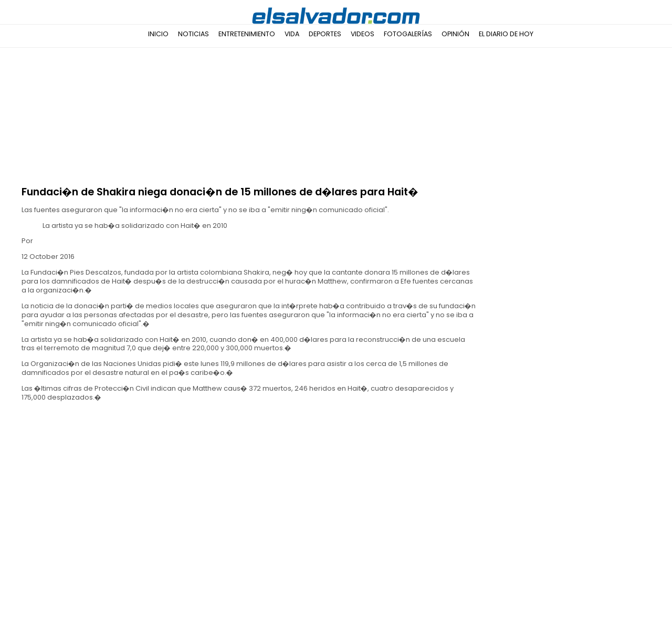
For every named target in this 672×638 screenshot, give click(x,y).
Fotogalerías (408, 34)
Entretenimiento (247, 34)
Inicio (158, 34)
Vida (292, 34)
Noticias (193, 34)
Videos (363, 34)
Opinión (455, 34)
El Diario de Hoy (506, 34)
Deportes (325, 34)
